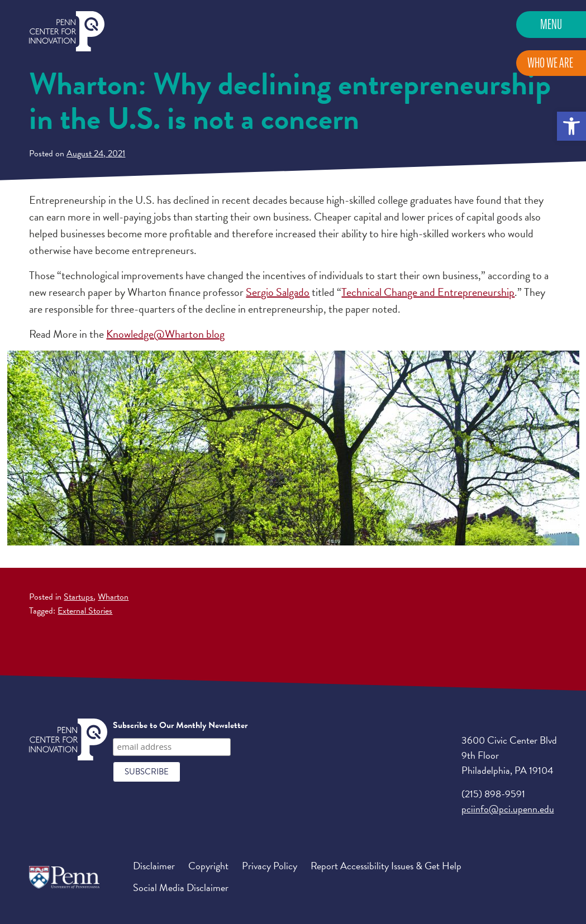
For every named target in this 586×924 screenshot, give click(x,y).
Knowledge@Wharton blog (165, 334)
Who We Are (550, 63)
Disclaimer (154, 866)
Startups (78, 597)
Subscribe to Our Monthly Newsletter (180, 725)
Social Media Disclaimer (181, 887)
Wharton (113, 597)
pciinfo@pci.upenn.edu (508, 809)
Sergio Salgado (278, 292)
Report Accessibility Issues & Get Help (386, 866)
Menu (551, 24)
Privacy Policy (270, 866)
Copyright (208, 866)
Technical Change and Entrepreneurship (428, 292)
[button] (571, 126)
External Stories (85, 611)
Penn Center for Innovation (67, 32)
